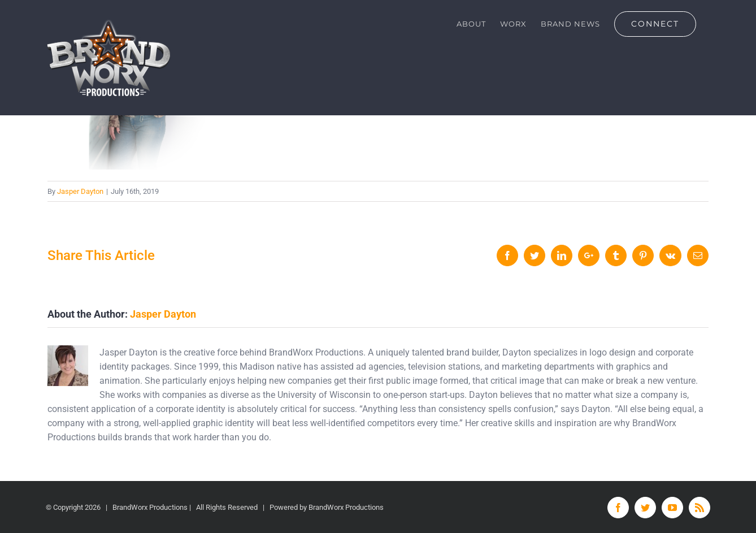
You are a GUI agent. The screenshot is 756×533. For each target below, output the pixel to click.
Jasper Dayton (80, 191)
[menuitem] (471, 24)
